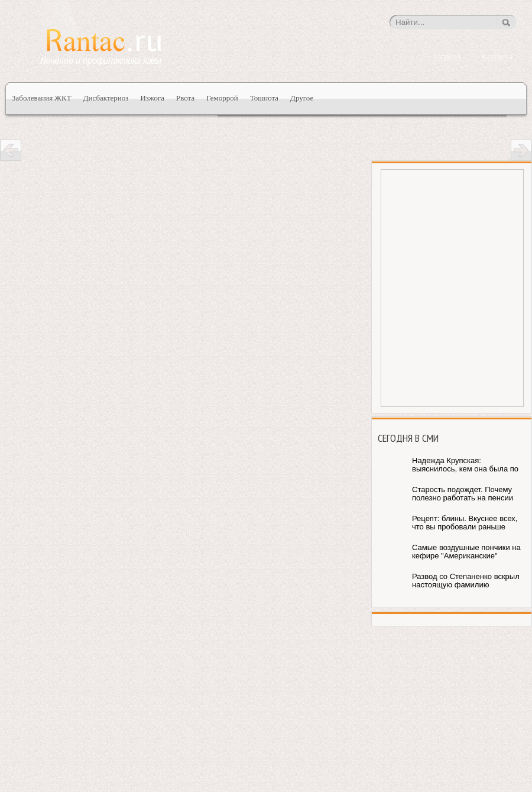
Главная (447, 57)
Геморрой (222, 98)
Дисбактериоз (106, 98)
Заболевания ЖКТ (42, 98)
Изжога (152, 98)
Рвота (185, 98)
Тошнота (264, 98)
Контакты (497, 57)
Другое (302, 98)
